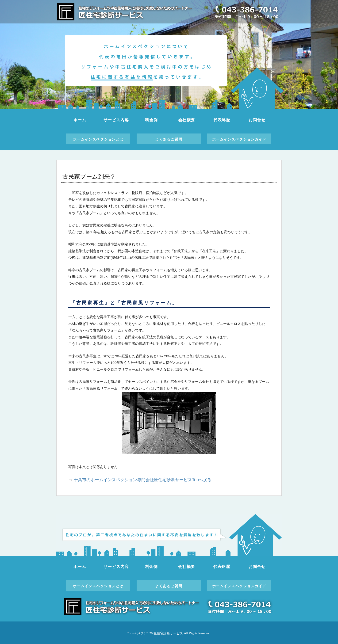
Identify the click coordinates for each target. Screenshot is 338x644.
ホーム (80, 120)
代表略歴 (222, 120)
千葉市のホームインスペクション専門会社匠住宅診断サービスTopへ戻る (143, 480)
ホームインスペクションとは (98, 139)
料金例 (151, 120)
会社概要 (186, 120)
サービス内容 (116, 120)
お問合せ (257, 120)
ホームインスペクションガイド (239, 139)
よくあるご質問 (169, 139)
